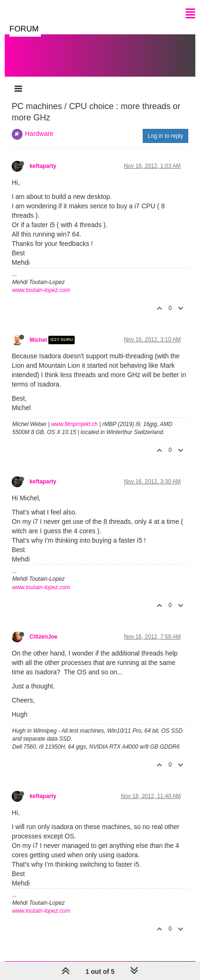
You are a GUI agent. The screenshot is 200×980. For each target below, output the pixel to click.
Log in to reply (165, 136)
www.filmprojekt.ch (74, 424)
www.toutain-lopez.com (41, 290)
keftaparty (43, 166)
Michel (38, 340)
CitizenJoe (43, 637)
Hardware (39, 134)
